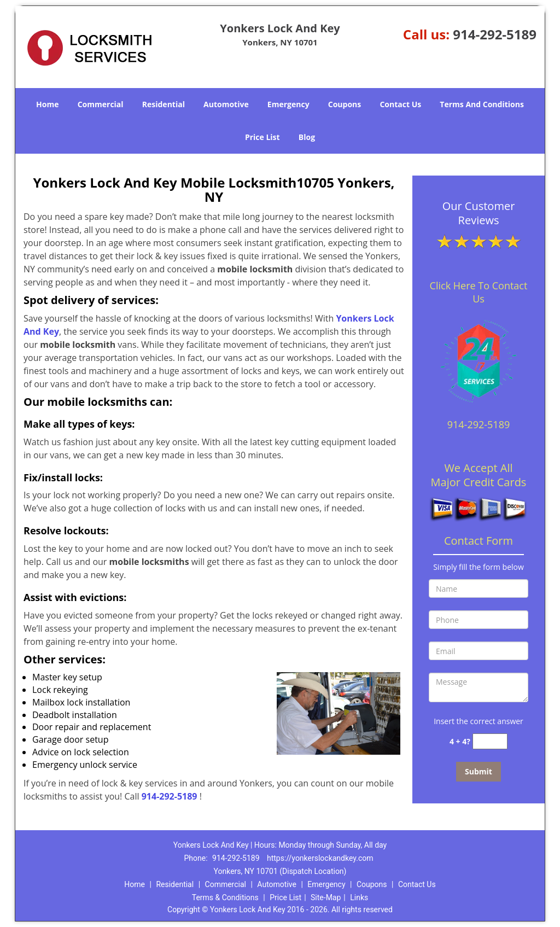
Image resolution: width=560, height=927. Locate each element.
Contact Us (400, 104)
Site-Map (326, 897)
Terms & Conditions (225, 897)
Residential (164, 104)
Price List (262, 137)
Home (47, 104)
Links (359, 897)
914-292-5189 (495, 34)
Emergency (288, 104)
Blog (307, 137)
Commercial (101, 104)
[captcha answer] (490, 741)
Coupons (345, 104)
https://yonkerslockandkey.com (320, 858)
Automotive (226, 104)
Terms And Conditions (482, 104)
